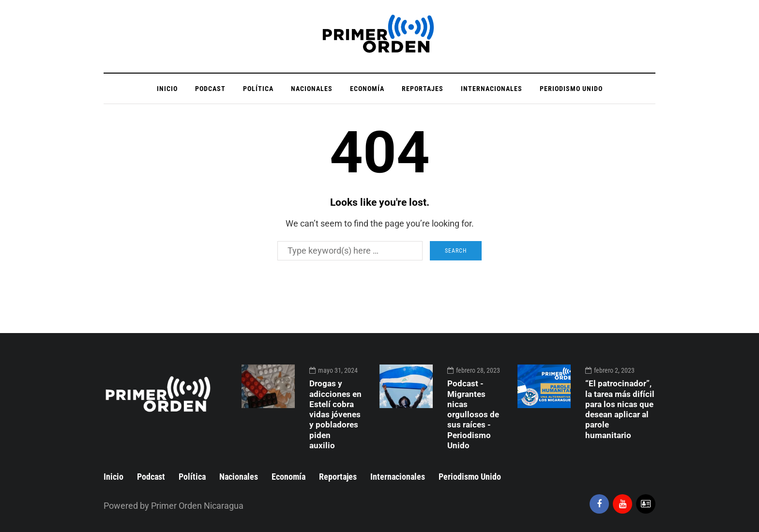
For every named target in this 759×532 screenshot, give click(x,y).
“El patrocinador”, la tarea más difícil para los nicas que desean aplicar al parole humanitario (620, 409)
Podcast (210, 89)
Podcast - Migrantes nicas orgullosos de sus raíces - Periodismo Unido (473, 414)
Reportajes (423, 89)
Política (258, 89)
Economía (367, 89)
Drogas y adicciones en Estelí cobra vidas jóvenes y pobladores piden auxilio (335, 414)
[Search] (350, 251)
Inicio (167, 89)
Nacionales (312, 89)
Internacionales (492, 89)
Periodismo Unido (571, 89)
